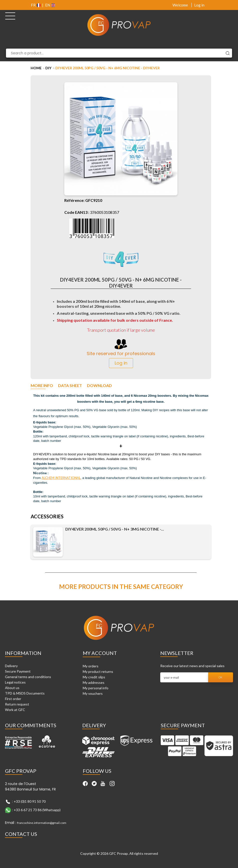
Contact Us (21, 834)
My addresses (94, 682)
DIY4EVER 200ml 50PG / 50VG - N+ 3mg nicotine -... (115, 529)
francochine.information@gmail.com (42, 823)
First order (13, 699)
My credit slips (94, 677)
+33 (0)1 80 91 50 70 (30, 801)
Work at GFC (15, 710)
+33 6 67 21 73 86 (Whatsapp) (37, 810)
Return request (17, 704)
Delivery (11, 666)
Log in (199, 5)
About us (12, 688)
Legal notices (15, 682)
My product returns (98, 671)
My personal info (96, 688)
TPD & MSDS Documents (25, 693)
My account (100, 653)
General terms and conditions (28, 677)
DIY (48, 68)
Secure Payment (18, 671)
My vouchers (93, 693)
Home (36, 68)
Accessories (47, 517)
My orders (91, 666)
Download (99, 386)
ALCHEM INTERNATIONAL (61, 478)
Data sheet (70, 386)
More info (42, 386)
